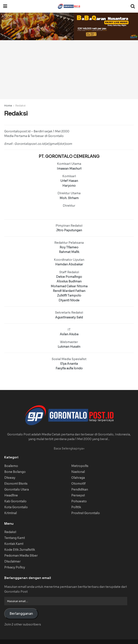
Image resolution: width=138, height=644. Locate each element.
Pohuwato (79, 501)
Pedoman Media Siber (21, 556)
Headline (11, 495)
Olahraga (78, 478)
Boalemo (11, 466)
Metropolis (80, 466)
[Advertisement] (69, 70)
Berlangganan (21, 614)
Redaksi (20, 106)
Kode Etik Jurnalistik (20, 550)
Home (8, 106)
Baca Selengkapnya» (69, 448)
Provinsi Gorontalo (85, 513)
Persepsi (78, 495)
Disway (10, 478)
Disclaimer (12, 562)
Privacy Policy (15, 567)
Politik (76, 507)
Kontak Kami (14, 544)
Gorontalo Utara (16, 490)
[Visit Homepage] (69, 6)
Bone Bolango (15, 472)
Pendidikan (80, 490)
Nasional (78, 472)
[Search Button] (133, 6)
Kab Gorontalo (15, 501)
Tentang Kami (14, 538)
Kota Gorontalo (16, 507)
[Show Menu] (5, 6)
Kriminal (10, 513)
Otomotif (78, 484)
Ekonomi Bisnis (16, 484)
